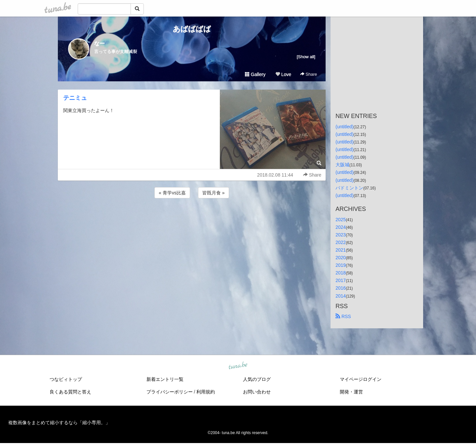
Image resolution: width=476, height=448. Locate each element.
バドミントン (349, 188)
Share (309, 74)
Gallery (255, 74)
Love (283, 74)
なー (99, 43)
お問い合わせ (257, 392)
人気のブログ (257, 379)
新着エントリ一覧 (165, 379)
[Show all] (306, 57)
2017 (341, 280)
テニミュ (75, 98)
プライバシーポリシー (170, 392)
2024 (341, 227)
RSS (343, 316)
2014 (341, 296)
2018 (341, 273)
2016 (341, 288)
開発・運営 (351, 392)
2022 (341, 242)
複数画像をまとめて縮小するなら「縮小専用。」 (59, 423)
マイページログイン (361, 379)
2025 (341, 220)
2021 (341, 250)
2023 (341, 235)
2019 (341, 265)
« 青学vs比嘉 (172, 193)
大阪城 (342, 165)
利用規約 (206, 392)
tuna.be (238, 366)
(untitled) (344, 127)
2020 (341, 258)
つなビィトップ (66, 379)
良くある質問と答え (70, 392)
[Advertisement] (192, 218)
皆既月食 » (214, 193)
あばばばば (192, 29)
